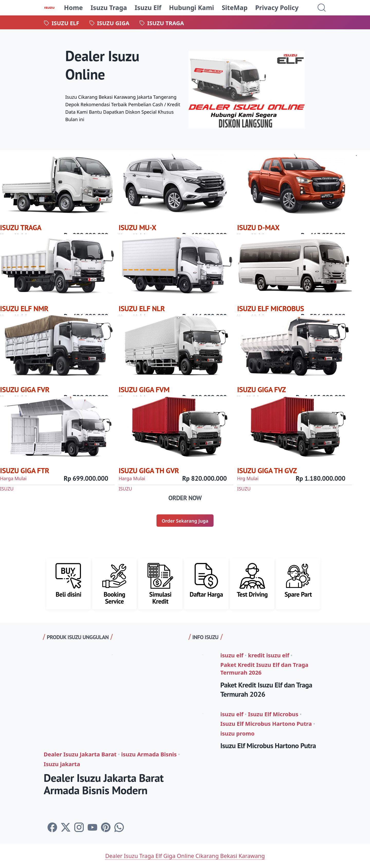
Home (73, 8)
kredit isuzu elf (269, 655)
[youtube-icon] (92, 827)
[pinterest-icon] (106, 827)
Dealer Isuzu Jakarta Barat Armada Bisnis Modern (104, 784)
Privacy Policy (277, 8)
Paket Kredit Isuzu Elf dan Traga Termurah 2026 (265, 669)
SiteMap (235, 8)
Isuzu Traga (109, 8)
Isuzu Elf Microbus (273, 714)
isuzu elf (232, 655)
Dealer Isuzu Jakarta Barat (80, 754)
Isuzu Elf (148, 8)
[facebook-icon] (52, 827)
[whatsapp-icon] (119, 827)
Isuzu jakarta (62, 764)
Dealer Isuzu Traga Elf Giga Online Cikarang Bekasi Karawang (185, 856)
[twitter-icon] (66, 827)
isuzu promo (238, 733)
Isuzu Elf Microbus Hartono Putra (266, 724)
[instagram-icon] (79, 827)
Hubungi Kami (192, 8)
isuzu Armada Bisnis (149, 754)
